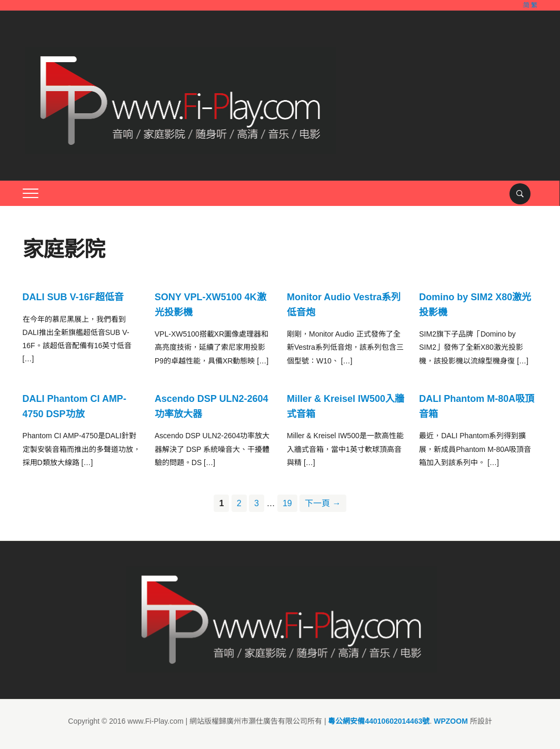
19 (287, 503)
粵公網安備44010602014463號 (379, 721)
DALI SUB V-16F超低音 (73, 297)
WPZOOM (451, 721)
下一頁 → (323, 503)
